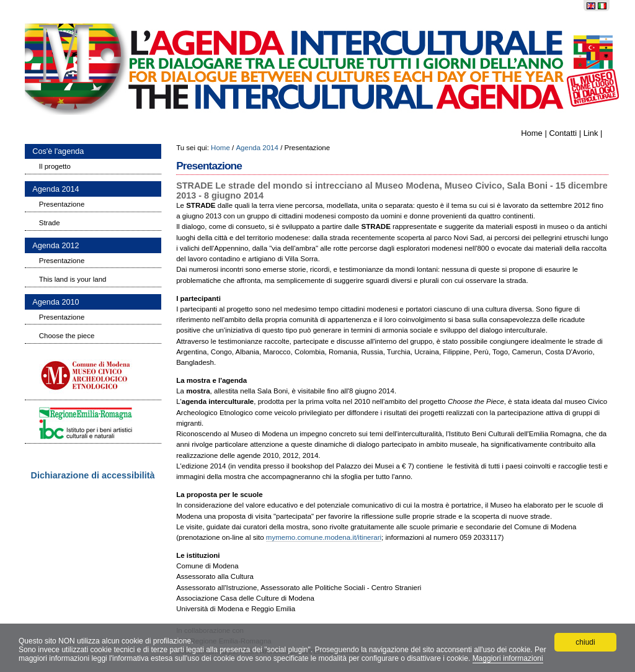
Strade (50, 223)
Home (532, 133)
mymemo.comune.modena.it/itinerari (324, 537)
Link (591, 133)
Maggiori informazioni (508, 658)
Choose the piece (67, 336)
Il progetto (55, 166)
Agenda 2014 (257, 148)
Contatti (563, 133)
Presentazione (62, 204)
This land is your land (73, 279)
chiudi (585, 642)
